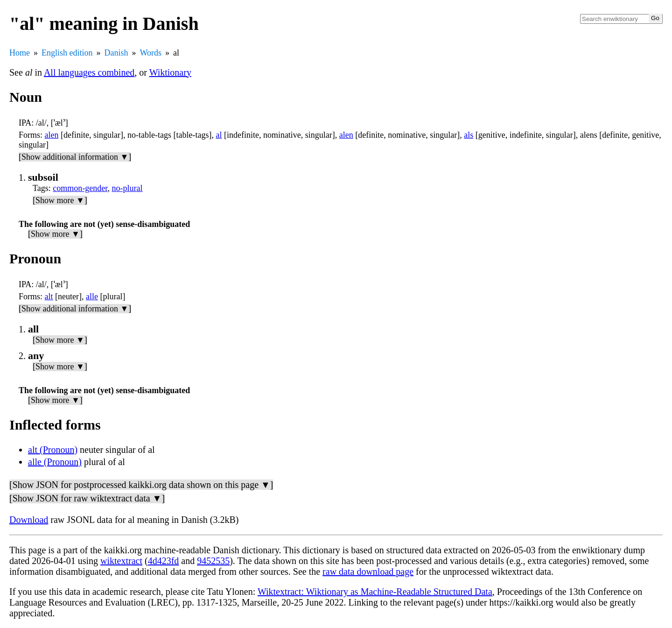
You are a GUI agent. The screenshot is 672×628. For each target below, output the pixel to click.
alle (92, 296)
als (469, 135)
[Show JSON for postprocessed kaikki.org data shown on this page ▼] (141, 485)
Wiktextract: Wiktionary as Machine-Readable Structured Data (375, 592)
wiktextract (121, 561)
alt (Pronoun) (53, 450)
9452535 (213, 561)
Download (29, 520)
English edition (67, 53)
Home (20, 53)
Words (151, 53)
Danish (116, 53)
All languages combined (89, 72)
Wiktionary (170, 72)
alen (52, 135)
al (219, 135)
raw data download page (368, 572)
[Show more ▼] (60, 200)
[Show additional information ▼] (75, 157)
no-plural (127, 188)
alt (49, 296)
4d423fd (164, 561)
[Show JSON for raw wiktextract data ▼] (87, 498)
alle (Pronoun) (55, 462)
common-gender (80, 188)
